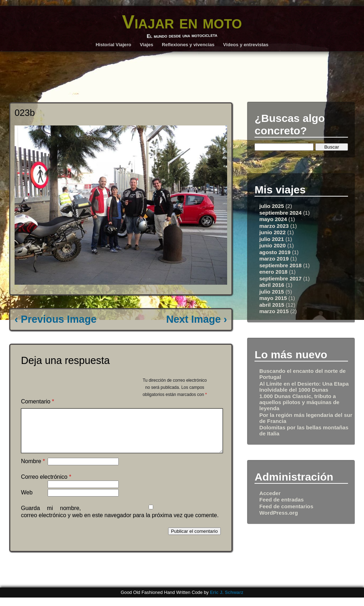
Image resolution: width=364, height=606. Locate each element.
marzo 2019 (274, 259)
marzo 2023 (274, 226)
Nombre (33, 470)
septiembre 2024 (280, 213)
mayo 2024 (273, 219)
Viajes (146, 45)
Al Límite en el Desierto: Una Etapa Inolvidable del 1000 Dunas (304, 387)
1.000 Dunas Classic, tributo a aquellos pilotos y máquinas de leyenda (299, 402)
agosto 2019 (275, 252)
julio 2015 (271, 292)
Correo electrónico (46, 485)
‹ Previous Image (55, 319)
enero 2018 (273, 272)
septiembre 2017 (280, 278)
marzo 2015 (274, 311)
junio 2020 (272, 245)
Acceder (270, 493)
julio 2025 (271, 206)
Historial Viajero (113, 45)
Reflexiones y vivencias (188, 45)
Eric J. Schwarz (226, 601)
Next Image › (196, 319)
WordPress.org (279, 513)
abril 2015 (272, 305)
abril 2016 (272, 285)
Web (27, 501)
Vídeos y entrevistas (246, 45)
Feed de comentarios (286, 506)
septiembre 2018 (280, 265)
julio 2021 (271, 239)
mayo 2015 (273, 298)
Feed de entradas (281, 500)
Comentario (38, 401)
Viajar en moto (182, 22)
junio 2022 (272, 232)
